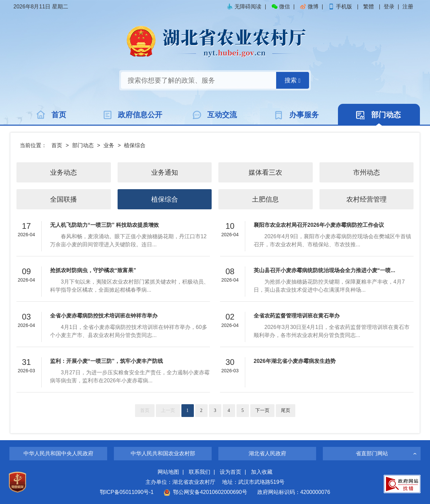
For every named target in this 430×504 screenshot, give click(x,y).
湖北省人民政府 (267, 453)
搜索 (293, 80)
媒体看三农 (265, 172)
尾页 (286, 410)
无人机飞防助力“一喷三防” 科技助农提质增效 (104, 225)
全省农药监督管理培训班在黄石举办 (297, 316)
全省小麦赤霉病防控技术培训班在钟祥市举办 (104, 316)
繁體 (369, 7)
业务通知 (165, 172)
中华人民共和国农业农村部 (163, 453)
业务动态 (63, 172)
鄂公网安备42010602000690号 (205, 492)
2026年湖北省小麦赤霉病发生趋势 (295, 361)
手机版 (341, 7)
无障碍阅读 (244, 7)
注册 (408, 7)
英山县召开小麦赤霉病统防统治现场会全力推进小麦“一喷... (324, 270)
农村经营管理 (367, 199)
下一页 (262, 410)
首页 (57, 145)
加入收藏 (262, 472)
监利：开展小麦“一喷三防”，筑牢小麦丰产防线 (106, 361)
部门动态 (83, 145)
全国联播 (63, 199)
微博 (309, 7)
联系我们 (200, 472)
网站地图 (168, 472)
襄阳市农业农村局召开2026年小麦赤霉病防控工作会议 (319, 225)
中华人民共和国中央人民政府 (58, 453)
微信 (281, 7)
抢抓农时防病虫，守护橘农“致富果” (93, 270)
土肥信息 (265, 199)
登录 (389, 7)
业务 (109, 145)
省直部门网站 (372, 453)
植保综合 (135, 145)
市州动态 (367, 172)
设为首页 (230, 472)
